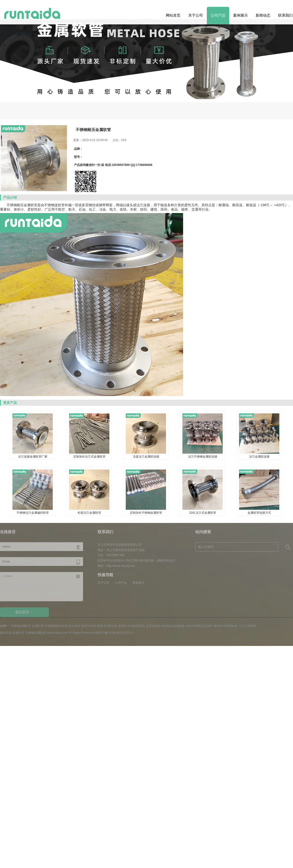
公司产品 (218, 15)
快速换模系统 (136, 626)
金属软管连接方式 (259, 513)
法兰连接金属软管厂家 (33, 457)
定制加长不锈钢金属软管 (146, 513)
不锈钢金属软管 (260, 110)
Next (12, 86)
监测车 (208, 626)
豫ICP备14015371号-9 (119, 633)
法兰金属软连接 (259, 457)
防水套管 (74, 626)
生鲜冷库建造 (194, 626)
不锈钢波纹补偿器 (56, 626)
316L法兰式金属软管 (203, 513)
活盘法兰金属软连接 (146, 457)
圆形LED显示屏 (107, 626)
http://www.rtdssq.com (121, 566)
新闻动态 (263, 15)
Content (42, 587)
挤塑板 (122, 626)
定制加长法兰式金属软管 (89, 457)
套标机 (218, 626)
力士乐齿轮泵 (248, 626)
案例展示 (241, 15)
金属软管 (31, 205)
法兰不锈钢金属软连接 (203, 457)
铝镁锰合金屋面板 (173, 626)
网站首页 (173, 15)
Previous (281, 86)
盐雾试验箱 (153, 626)
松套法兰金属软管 (89, 513)
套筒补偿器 (89, 626)
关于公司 (196, 15)
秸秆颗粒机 (230, 626)
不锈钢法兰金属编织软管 (33, 513)
